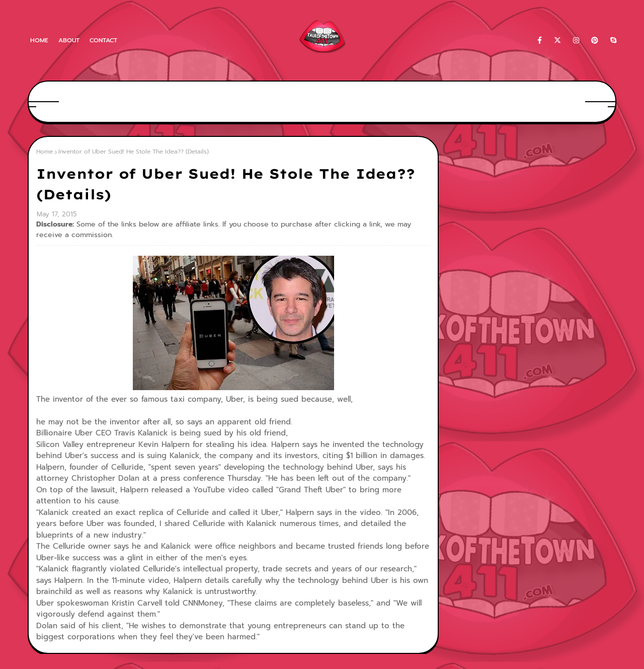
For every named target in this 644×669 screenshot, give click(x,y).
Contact (103, 40)
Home (39, 40)
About (69, 40)
